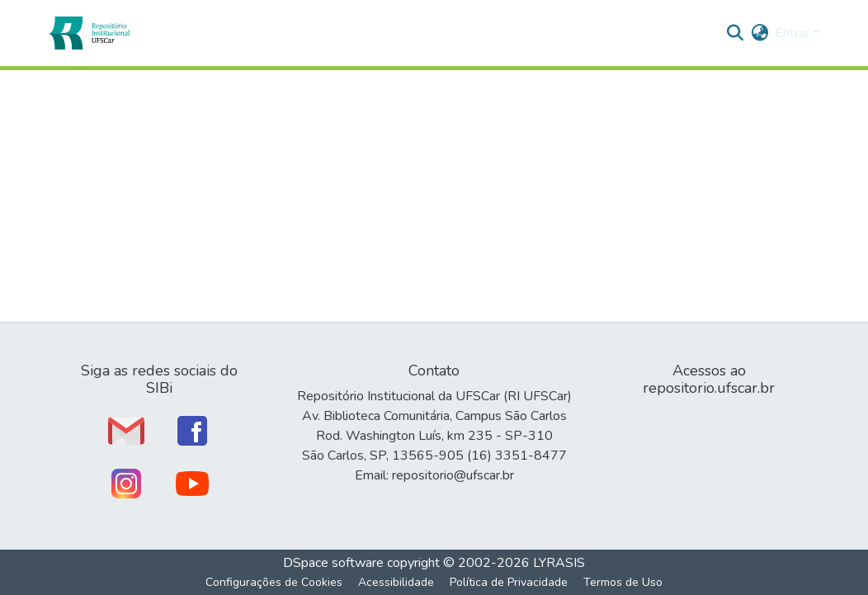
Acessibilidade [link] (396, 582)
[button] (89, 33)
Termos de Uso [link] (623, 582)
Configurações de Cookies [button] (274, 582)
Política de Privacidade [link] (509, 582)
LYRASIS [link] (559, 563)
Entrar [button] (794, 33)
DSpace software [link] (333, 563)
